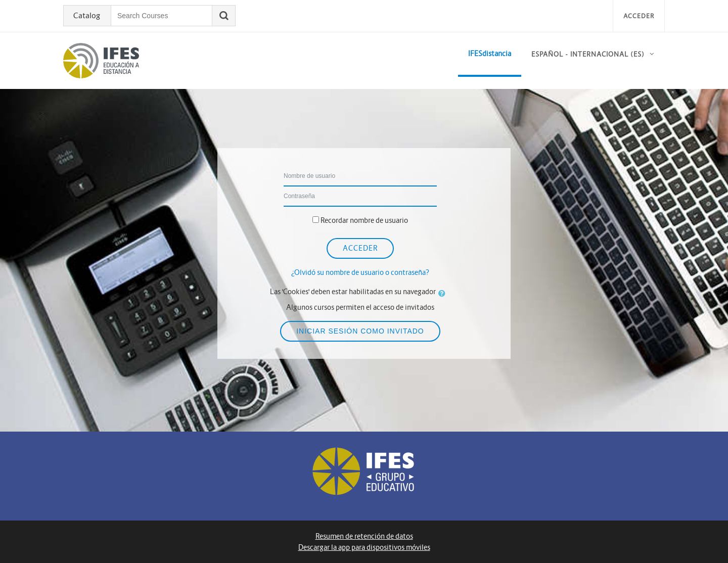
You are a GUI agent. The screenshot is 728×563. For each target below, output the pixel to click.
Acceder (639, 16)
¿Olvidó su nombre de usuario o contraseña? (360, 272)
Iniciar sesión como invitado (360, 331)
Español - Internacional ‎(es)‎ (588, 54)
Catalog (87, 16)
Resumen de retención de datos (364, 536)
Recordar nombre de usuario (364, 220)
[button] (444, 293)
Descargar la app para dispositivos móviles (364, 547)
